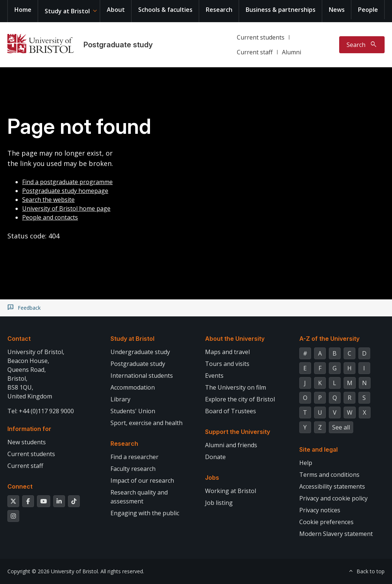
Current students (261, 37)
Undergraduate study (140, 352)
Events (214, 376)
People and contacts (50, 217)
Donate (215, 457)
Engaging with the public (145, 513)
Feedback (29, 308)
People (368, 10)
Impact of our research (142, 481)
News (337, 10)
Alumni (292, 52)
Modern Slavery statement (336, 534)
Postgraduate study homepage (65, 191)
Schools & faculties (165, 10)
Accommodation (133, 387)
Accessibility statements (332, 486)
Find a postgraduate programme (67, 182)
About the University (235, 339)
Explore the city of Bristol (240, 399)
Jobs (212, 478)
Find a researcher (134, 457)
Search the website (48, 200)
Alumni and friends (231, 445)
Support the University (238, 432)
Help (306, 463)
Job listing (219, 503)
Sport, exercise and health (146, 423)
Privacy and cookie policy (333, 498)
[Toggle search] (362, 45)
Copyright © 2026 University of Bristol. (53, 571)
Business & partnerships (281, 10)
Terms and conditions (329, 475)
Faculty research (133, 469)
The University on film (236, 387)
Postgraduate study (118, 45)
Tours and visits (227, 364)
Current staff (255, 52)
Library (120, 399)
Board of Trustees (231, 411)
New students (27, 442)
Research (219, 10)
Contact (19, 339)
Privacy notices (320, 510)
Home (23, 10)
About (116, 10)
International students (142, 376)
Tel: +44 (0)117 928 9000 (41, 411)
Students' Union (133, 411)
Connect (20, 486)
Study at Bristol (67, 11)
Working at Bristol (231, 491)
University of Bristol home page (66, 208)
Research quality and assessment (139, 497)
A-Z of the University (329, 339)
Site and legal (318, 449)
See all (341, 427)
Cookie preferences (326, 522)
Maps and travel (227, 352)
